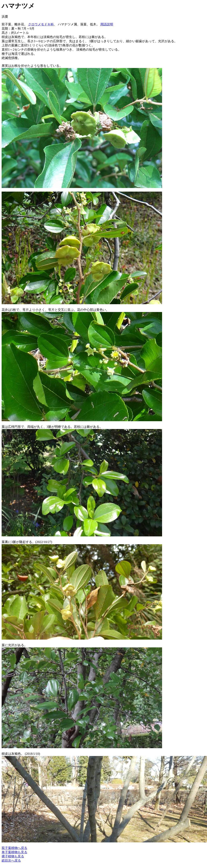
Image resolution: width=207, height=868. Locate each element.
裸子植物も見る (13, 856)
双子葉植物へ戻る (14, 848)
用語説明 (107, 24)
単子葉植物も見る (14, 852)
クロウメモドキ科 (41, 24)
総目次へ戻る (11, 860)
